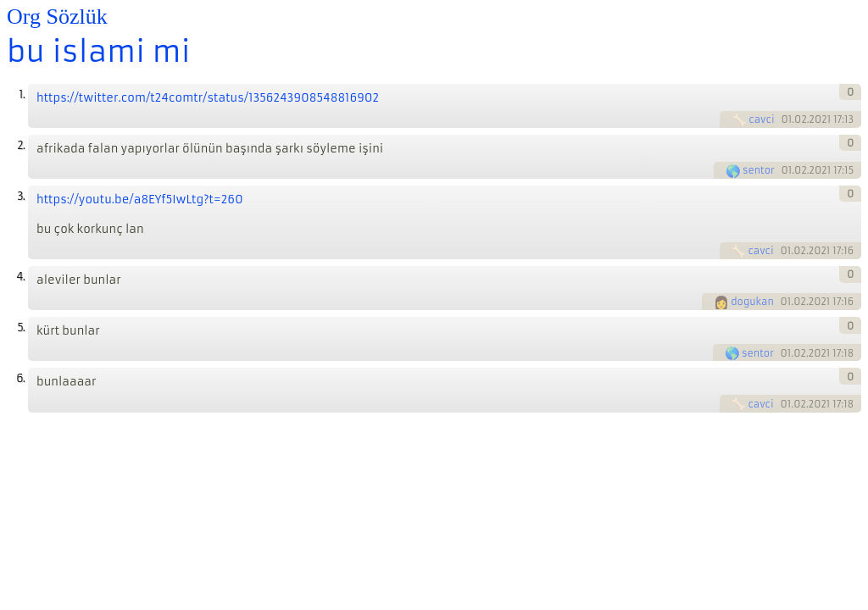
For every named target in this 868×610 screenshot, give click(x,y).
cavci (761, 119)
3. (21, 196)
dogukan (752, 302)
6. (20, 378)
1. (22, 94)
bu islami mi (99, 52)
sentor (759, 170)
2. (21, 145)
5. (21, 327)
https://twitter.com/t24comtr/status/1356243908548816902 (208, 98)
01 (786, 119)
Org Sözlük (57, 17)
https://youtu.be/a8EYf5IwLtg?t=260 (140, 200)
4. (20, 277)
